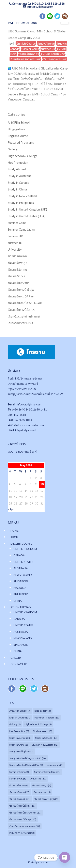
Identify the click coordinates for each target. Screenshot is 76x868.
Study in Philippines (21, 203)
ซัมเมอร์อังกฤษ (17, 269)
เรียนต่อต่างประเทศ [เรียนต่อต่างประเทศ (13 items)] (22, 833)
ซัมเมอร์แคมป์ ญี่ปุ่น (21, 290)
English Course (26, 43)
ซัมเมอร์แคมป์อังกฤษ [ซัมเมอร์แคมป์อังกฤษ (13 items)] (23, 819)
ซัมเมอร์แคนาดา (29, 54)
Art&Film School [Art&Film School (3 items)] (20, 711)
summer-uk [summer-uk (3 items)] (55, 765)
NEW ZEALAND (23, 575)
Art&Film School (19, 122)
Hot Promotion (18, 162)
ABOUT (15, 537)
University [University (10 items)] (38, 779)
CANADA (19, 555)
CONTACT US (19, 664)
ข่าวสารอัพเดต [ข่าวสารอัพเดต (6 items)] (19, 785)
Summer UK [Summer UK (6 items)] (18, 779)
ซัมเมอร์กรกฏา (17, 263)
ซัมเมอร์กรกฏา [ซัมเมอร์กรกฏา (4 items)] (42, 785)
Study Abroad (46, 43)
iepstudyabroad (27, 430)
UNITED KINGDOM (25, 549)
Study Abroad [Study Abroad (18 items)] (42, 731)
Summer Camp (30, 49)
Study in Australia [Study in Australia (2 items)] (20, 738)
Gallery (13, 149)
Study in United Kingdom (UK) (27, 209)
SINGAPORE (21, 581)
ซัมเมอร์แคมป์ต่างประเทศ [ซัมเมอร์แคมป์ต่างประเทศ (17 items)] (25, 813)
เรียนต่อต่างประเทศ (54, 59)
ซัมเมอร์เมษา (16, 276)
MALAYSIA (20, 588)
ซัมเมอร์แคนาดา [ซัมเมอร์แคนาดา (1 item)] (20, 799)
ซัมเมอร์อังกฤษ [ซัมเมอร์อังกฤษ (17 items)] (19, 792)
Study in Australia (20, 176)
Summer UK (15, 236)
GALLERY (16, 658)
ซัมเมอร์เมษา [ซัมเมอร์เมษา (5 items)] (42, 792)
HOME (14, 531)
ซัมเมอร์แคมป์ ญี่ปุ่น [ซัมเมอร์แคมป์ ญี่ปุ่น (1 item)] (46, 799)
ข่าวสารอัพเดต (17, 256)
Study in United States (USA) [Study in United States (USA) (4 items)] (26, 765)
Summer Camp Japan (21, 229)
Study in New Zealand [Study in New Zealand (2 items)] (45, 745)
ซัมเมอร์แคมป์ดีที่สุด (53, 54)
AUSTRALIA (21, 568)
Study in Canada (18, 183)
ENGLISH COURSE (21, 544)
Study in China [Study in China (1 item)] (19, 745)
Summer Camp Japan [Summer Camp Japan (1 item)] (47, 772)
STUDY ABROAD (21, 607)
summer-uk (48, 49)
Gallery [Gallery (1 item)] (15, 724)
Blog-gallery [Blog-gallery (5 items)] (43, 711)
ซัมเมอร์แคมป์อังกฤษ (21, 310)
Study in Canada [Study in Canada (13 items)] (46, 738)
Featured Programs (21, 142)
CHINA (18, 601)
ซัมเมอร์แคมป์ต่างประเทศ (25, 303)
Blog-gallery (16, 129)
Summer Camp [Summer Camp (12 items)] (20, 772)
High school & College (23, 156)
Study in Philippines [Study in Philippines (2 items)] (21, 751)
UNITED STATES (23, 562)
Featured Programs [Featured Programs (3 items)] (47, 718)
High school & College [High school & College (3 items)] (38, 724)
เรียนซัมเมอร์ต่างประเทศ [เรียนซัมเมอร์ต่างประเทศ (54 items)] (25, 826)
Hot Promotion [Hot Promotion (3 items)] (19, 731)
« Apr (11, 509)
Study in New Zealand (22, 196)
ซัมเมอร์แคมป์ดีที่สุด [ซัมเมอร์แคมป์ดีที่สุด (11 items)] (22, 806)
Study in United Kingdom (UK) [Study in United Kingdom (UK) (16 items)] (28, 758)
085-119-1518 (17, 415)
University (15, 249)
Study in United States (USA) (27, 216)
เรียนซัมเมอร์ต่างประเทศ (25, 59)
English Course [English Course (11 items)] (20, 718)
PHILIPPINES (21, 594)
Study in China (17, 189)
